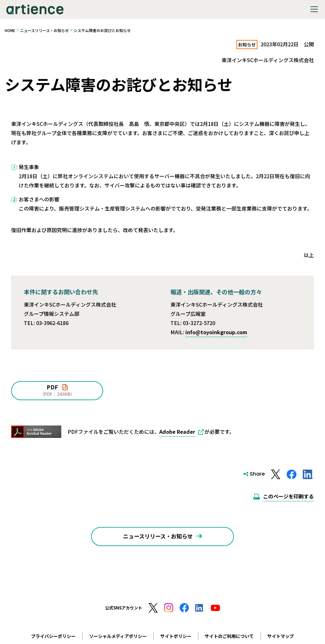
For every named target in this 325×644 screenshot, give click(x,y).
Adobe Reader (177, 432)
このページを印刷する (289, 496)
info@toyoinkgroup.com (216, 332)
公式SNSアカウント (124, 613)
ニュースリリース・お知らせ (44, 30)
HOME (10, 30)
